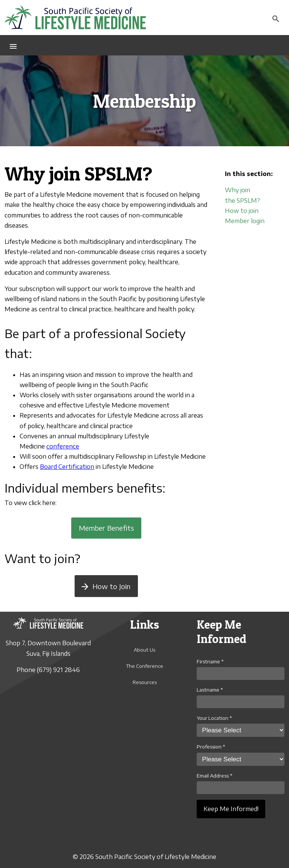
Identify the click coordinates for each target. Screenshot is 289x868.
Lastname (210, 690)
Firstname (210, 661)
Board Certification (67, 467)
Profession (211, 747)
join (254, 211)
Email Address (215, 776)
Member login (245, 221)
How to (237, 211)
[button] (14, 45)
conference (63, 446)
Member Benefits (106, 528)
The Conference (144, 666)
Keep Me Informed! (231, 809)
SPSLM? (248, 201)
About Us (144, 650)
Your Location (214, 718)
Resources (145, 682)
